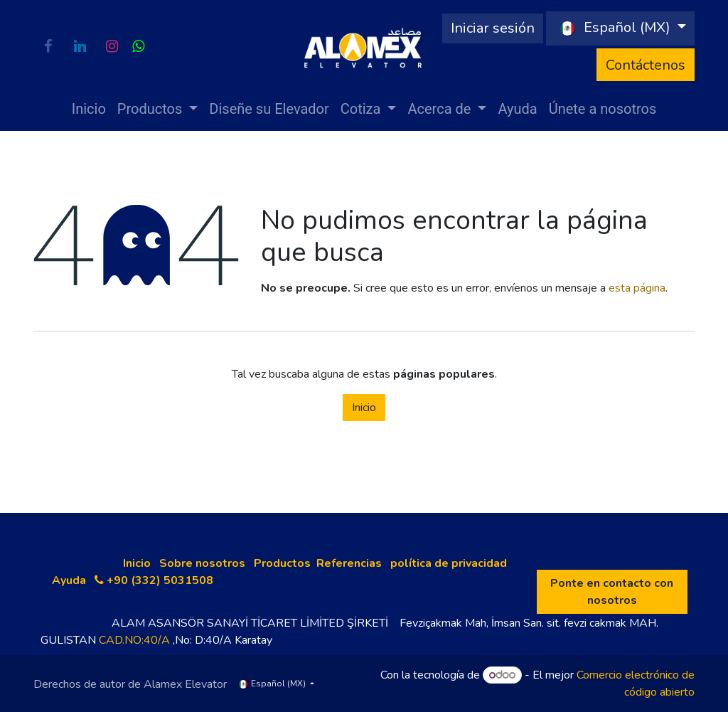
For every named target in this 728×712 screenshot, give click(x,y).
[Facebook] (48, 46)
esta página (637, 288)
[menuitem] (89, 109)
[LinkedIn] (80, 46)
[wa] (138, 46)
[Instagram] (112, 46)
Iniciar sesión (493, 28)
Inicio (364, 408)
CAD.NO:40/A (134, 640)
